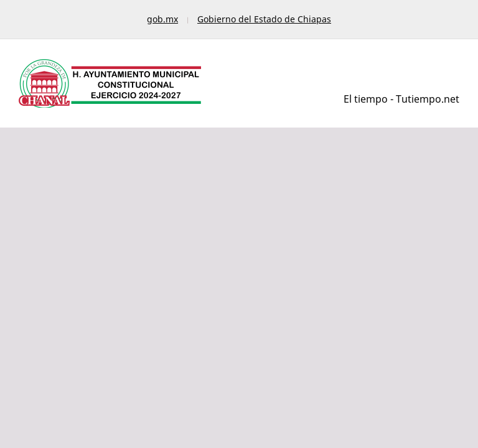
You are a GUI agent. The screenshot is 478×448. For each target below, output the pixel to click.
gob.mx (162, 19)
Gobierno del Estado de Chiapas (264, 19)
